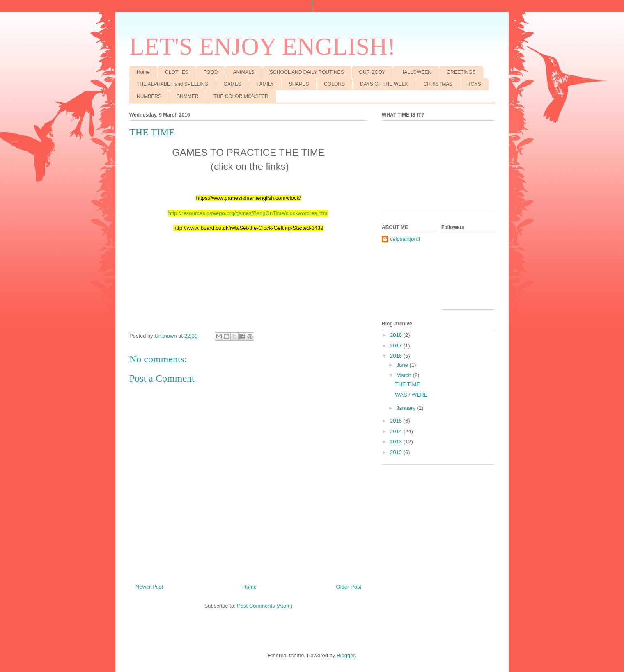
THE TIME (407, 384)
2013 (397, 442)
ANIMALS (244, 72)
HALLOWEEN (416, 72)
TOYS (474, 84)
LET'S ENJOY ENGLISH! (263, 46)
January (407, 408)
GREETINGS (461, 72)
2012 (397, 452)
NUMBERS (149, 96)
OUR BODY (372, 72)
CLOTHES (177, 72)
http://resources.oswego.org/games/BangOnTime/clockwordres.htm (248, 213)
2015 (397, 421)
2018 (397, 335)
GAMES (233, 84)
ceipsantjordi (405, 239)
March (405, 375)
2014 (397, 431)
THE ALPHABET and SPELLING (173, 84)
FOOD (211, 72)
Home (143, 72)
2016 (397, 356)
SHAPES (299, 84)
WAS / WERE (411, 395)
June (403, 365)
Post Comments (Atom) (265, 606)
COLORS (334, 84)
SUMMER (187, 96)
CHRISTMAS (438, 84)
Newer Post (149, 587)
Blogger (346, 655)
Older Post (349, 587)
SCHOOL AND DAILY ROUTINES (307, 72)
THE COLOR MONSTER (241, 96)
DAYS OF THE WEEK (384, 84)
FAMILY (265, 84)
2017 (397, 346)
